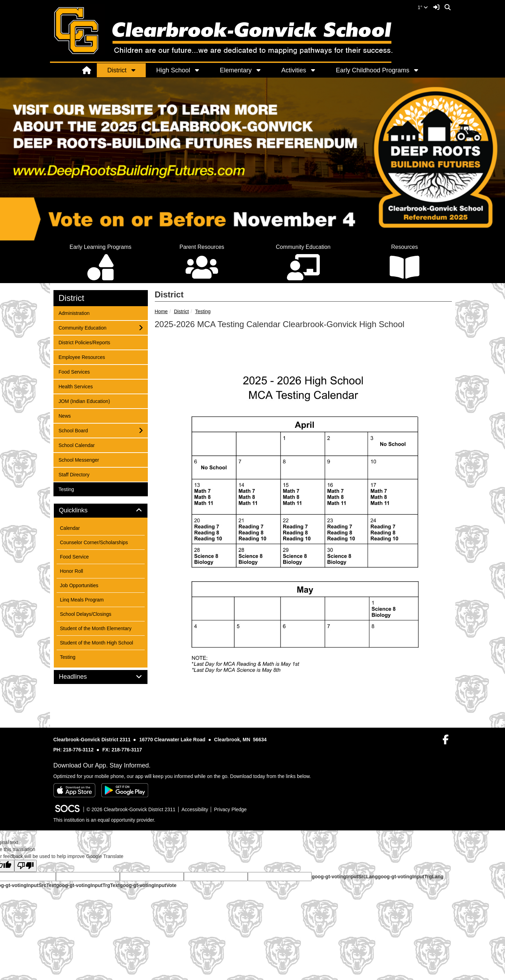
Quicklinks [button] (81, 510)
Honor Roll (72, 571)
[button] (137, 70)
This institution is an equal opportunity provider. (104, 820)
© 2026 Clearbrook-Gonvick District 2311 (131, 809)
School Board (73, 430)
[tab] (101, 511)
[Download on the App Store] (74, 790)
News (68, 415)
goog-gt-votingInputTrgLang (411, 877)
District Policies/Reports (84, 342)
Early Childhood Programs (373, 70)
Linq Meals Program (82, 600)
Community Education (82, 327)
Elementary (236, 70)
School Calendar (77, 445)
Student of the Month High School (97, 643)
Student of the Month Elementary (96, 628)
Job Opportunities (79, 585)
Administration (74, 313)
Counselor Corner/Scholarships (94, 542)
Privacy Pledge (230, 809)
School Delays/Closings (86, 614)
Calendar (70, 528)
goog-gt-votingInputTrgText (88, 885)
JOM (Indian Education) (84, 401)
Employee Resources (82, 357)
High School (173, 70)
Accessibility (195, 809)
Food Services (74, 371)
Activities (294, 70)
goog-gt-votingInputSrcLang (345, 877)
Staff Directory (74, 474)
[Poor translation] (26, 866)
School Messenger (79, 459)
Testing (203, 311)
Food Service (74, 557)
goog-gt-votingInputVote (148, 885)
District (117, 70)
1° (423, 7)
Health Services (76, 386)
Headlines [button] (81, 677)
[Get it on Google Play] (125, 790)
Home (161, 311)
